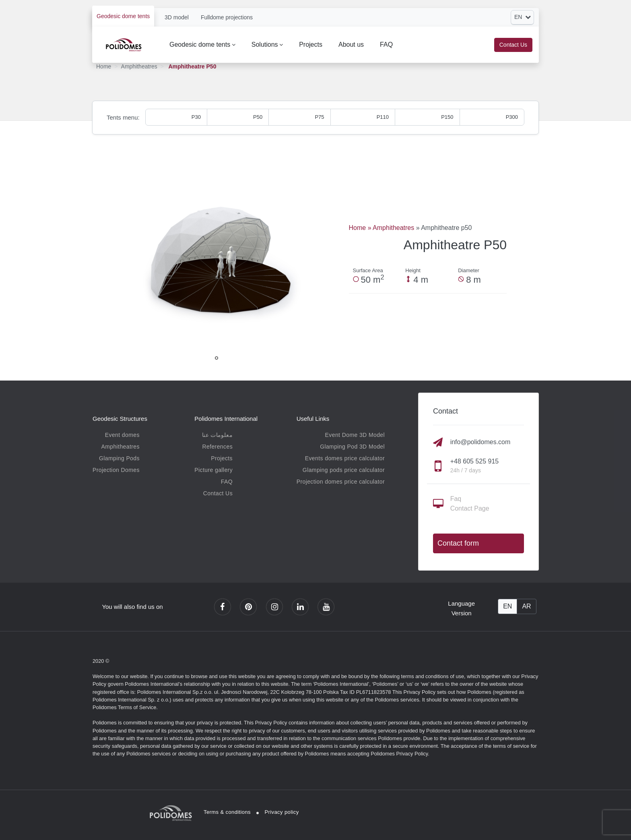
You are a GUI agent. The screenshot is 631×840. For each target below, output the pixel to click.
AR (526, 606)
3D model (177, 17)
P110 (383, 117)
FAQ (386, 44)
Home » (361, 228)
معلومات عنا (217, 435)
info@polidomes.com (480, 442)
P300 (512, 117)
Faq (456, 499)
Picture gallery (213, 470)
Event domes (122, 435)
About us (351, 44)
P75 (319, 117)
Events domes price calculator (345, 458)
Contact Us (513, 45)
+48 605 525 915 (475, 461)
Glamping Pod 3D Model (352, 447)
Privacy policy (282, 812)
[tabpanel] (217, 261)
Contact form (458, 543)
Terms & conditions (227, 812)
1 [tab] (217, 358)
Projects (311, 44)
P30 (196, 117)
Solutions (265, 44)
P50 (258, 117)
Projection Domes (116, 470)
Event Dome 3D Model (355, 435)
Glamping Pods (119, 458)
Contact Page (470, 508)
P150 (447, 117)
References (217, 447)
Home (104, 66)
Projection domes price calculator (341, 482)
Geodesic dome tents (123, 16)
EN (507, 606)
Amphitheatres (139, 66)
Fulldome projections (227, 17)
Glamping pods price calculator (344, 470)
